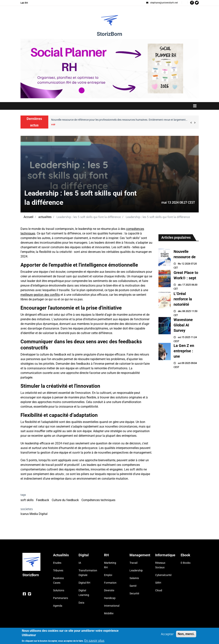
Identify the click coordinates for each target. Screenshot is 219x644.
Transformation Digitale (87, 573)
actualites (45, 217)
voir (53, 124)
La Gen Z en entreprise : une (184, 351)
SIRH (158, 583)
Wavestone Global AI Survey (183, 325)
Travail (133, 563)
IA (80, 563)
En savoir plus (94, 641)
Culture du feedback (65, 500)
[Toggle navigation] (110, 106)
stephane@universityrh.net (162, 3)
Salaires (134, 578)
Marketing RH (110, 565)
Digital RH (84, 583)
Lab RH (24, 3)
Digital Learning (84, 593)
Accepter (167, 634)
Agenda (58, 606)
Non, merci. (186, 634)
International (112, 606)
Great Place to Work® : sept (186, 275)
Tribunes (58, 570)
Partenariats (61, 598)
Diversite (109, 590)
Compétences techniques (98, 500)
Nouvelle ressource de (185, 254)
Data (81, 603)
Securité (134, 593)
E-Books (186, 563)
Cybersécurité (163, 575)
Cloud (159, 590)
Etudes (57, 563)
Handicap (110, 598)
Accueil (28, 217)
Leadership (136, 570)
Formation (110, 583)
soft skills (27, 500)
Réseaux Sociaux (160, 565)
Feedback (43, 500)
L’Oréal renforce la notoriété (183, 299)
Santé (133, 586)
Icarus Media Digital (34, 514)
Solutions (59, 590)
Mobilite (109, 613)
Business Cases (58, 580)
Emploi (108, 575)
